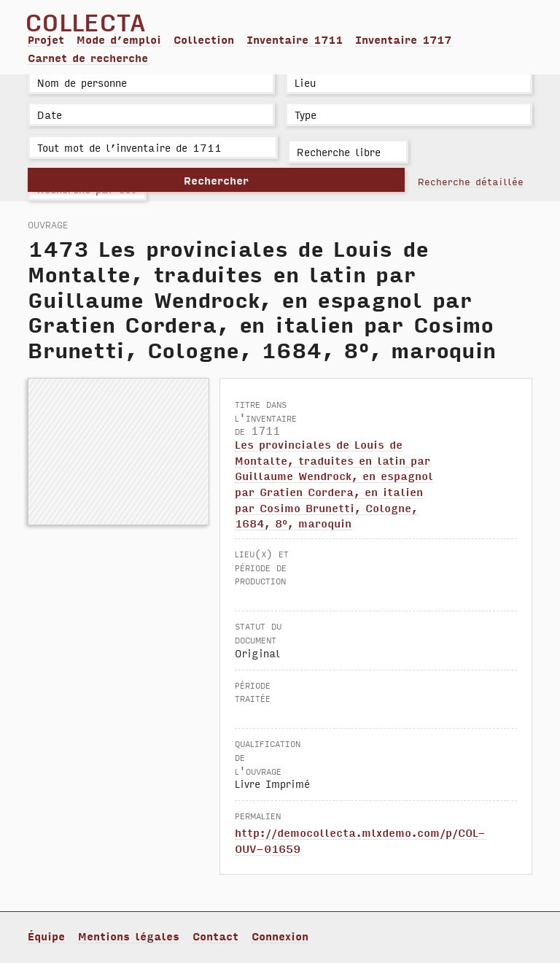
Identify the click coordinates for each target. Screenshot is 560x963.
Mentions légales (129, 936)
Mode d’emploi (119, 39)
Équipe (46, 936)
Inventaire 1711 (295, 39)
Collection (204, 39)
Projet (46, 39)
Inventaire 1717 (403, 39)
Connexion (280, 936)
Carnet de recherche (88, 58)
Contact (215, 936)
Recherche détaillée (471, 181)
